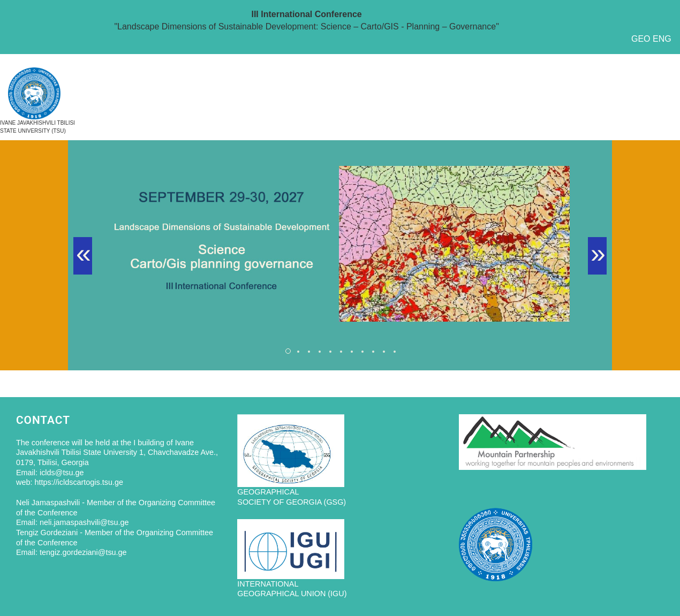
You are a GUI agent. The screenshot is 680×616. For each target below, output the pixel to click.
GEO (641, 39)
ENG (662, 39)
